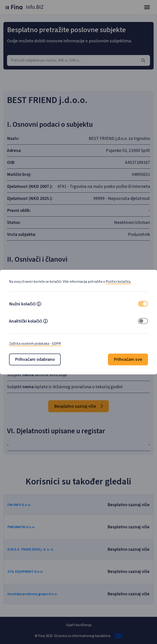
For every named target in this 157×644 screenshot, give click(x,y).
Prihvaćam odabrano (35, 359)
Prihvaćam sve (128, 359)
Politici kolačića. (118, 282)
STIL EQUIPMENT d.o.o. (25, 572)
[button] (39, 304)
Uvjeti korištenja (79, 625)
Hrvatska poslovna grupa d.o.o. (33, 594)
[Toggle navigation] (147, 7)
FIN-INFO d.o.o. (19, 505)
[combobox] (78, 60)
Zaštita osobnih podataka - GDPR (35, 344)
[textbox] (78, 60)
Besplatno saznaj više (78, 406)
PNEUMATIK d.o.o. (21, 527)
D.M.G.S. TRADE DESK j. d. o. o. (31, 549)
